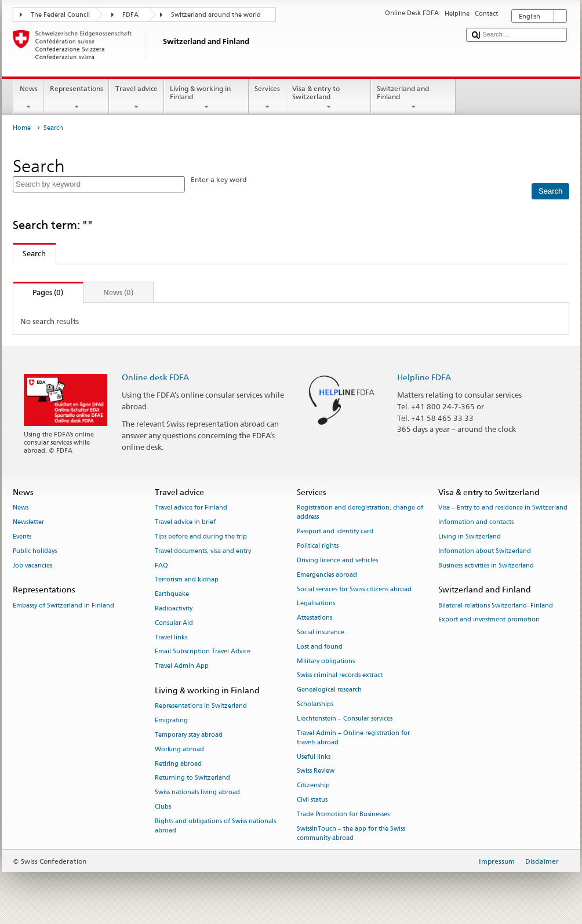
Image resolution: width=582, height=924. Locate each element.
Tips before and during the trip (201, 536)
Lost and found (320, 647)
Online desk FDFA (155, 377)
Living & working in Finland (206, 98)
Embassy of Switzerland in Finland (63, 605)
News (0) (118, 292)
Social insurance (321, 632)
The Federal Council (60, 15)
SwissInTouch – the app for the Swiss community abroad (351, 833)
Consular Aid (174, 623)
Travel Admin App (182, 666)
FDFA (130, 15)
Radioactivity (174, 608)
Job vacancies (32, 565)
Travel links (171, 637)
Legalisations (316, 604)
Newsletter (28, 523)
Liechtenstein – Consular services (345, 719)
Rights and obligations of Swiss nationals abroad (215, 826)
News (28, 98)
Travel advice (136, 98)
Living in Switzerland (470, 536)
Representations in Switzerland (201, 706)
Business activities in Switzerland (486, 565)
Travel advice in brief (185, 523)
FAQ (161, 565)
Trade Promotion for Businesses (343, 814)
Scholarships (315, 704)
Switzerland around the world (216, 15)
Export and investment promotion (489, 620)
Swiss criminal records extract (340, 676)
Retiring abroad (178, 764)
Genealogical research (329, 690)
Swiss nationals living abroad (197, 793)
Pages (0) (39, 292)
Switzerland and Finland (413, 98)
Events (22, 536)
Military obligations (326, 661)
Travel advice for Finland (191, 508)
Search (30, 253)
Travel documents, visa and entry (203, 551)
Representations (76, 98)
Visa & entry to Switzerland (329, 98)
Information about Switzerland (485, 551)
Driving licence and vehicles (337, 560)
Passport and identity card (335, 532)
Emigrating (171, 720)
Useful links (314, 757)
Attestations (314, 618)
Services (268, 98)
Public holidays (35, 551)
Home (22, 128)
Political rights (318, 546)
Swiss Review (316, 771)
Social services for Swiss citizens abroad (354, 589)
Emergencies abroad (327, 575)
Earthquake (172, 594)
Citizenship (313, 786)
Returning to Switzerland (192, 778)
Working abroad (179, 749)
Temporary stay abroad (189, 735)
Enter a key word (219, 179)
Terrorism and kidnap (187, 580)
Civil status (312, 800)
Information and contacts (476, 523)
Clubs (163, 807)
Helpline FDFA (424, 377)
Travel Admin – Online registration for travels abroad (353, 738)
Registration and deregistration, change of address (360, 513)
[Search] (550, 191)
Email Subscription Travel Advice (203, 652)
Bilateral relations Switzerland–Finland (496, 605)
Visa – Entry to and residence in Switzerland (503, 508)
